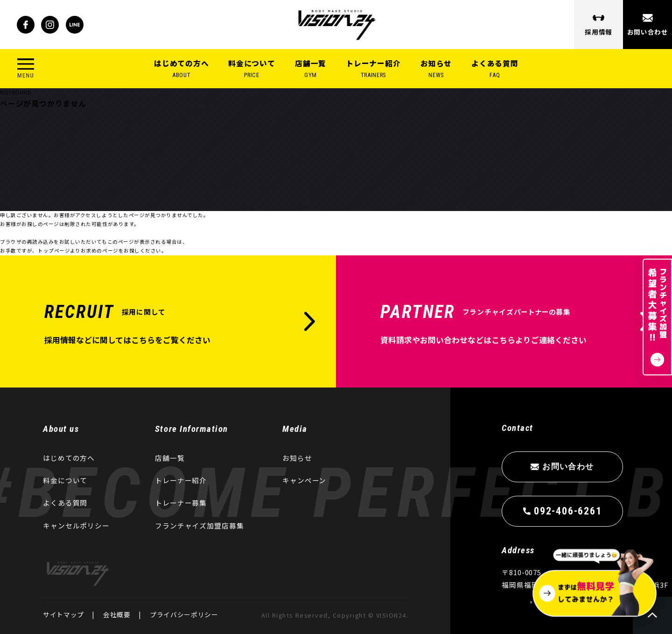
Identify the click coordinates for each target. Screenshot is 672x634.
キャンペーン (304, 480)
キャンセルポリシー (76, 525)
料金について (252, 69)
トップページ (54, 253)
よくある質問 (495, 69)
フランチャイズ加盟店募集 (199, 525)
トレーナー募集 (181, 503)
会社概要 (117, 614)
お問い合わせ (647, 32)
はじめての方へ (182, 69)
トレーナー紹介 (373, 69)
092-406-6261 (568, 511)
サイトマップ (63, 614)
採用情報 (598, 32)
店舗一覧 (311, 69)
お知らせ (436, 69)
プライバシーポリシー (184, 614)
